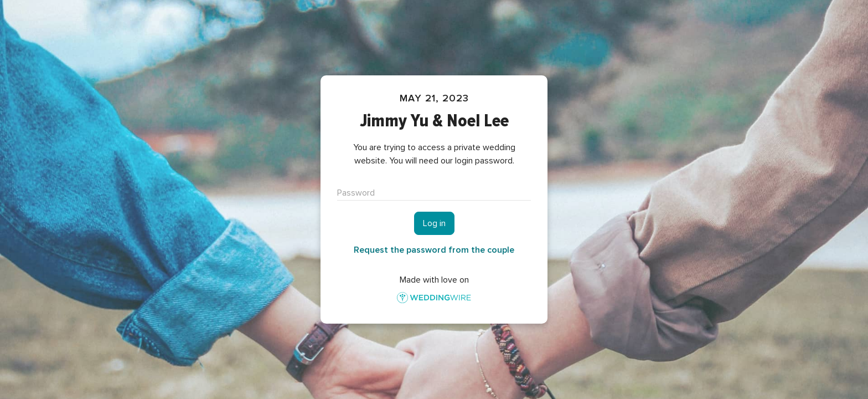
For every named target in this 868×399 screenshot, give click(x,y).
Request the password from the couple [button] (434, 250)
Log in (434, 223)
